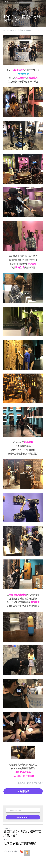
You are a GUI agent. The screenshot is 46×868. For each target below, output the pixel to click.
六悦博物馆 (23, 791)
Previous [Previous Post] (7, 828)
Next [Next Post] (5, 840)
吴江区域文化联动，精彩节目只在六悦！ (23, 833)
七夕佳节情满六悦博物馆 (20, 843)
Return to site (11, 2)
